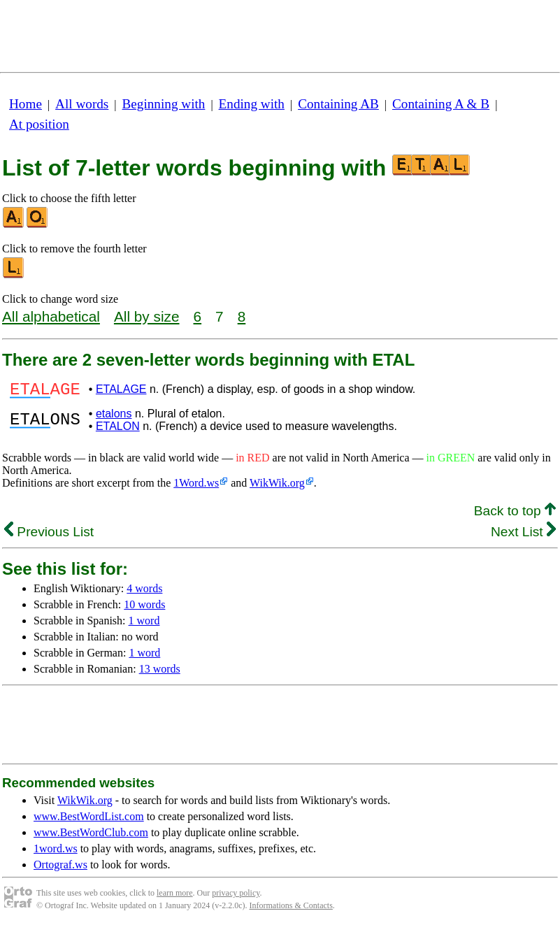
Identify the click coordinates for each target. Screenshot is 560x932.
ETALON (118, 430)
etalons (114, 418)
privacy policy (236, 897)
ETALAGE (121, 391)
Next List (523, 536)
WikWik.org (277, 487)
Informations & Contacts (291, 910)
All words (82, 104)
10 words (144, 609)
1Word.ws (196, 487)
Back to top (515, 515)
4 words (144, 593)
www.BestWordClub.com (91, 837)
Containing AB (338, 104)
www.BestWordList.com (89, 820)
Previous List (49, 536)
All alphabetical (51, 316)
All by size (147, 316)
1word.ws (56, 853)
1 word (144, 625)
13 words (160, 673)
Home (26, 104)
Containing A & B (441, 104)
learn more (175, 897)
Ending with (252, 104)
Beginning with (164, 104)
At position (39, 124)
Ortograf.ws (60, 869)
